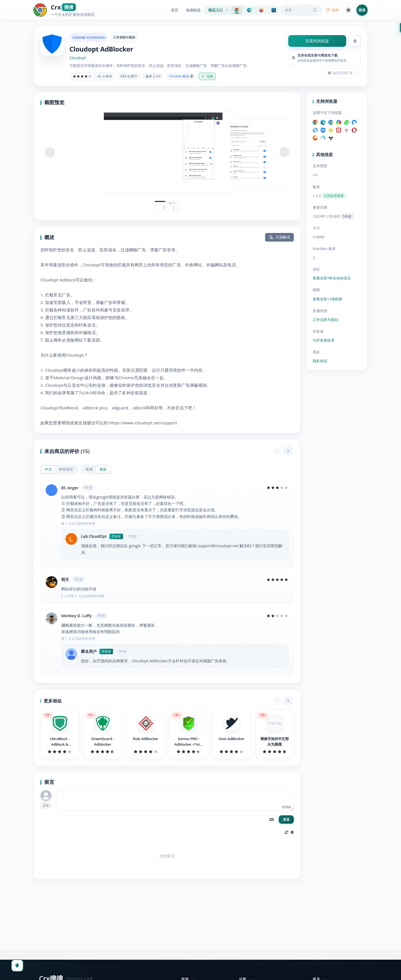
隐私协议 (320, 361)
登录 (362, 10)
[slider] (82, 76)
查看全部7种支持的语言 (332, 278)
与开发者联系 (324, 340)
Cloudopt (78, 58)
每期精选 (193, 10)
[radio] (48, 469)
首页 (175, 10)
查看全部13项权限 (327, 299)
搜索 (301, 10)
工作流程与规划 (124, 37)
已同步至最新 (334, 196)
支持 (332, 10)
